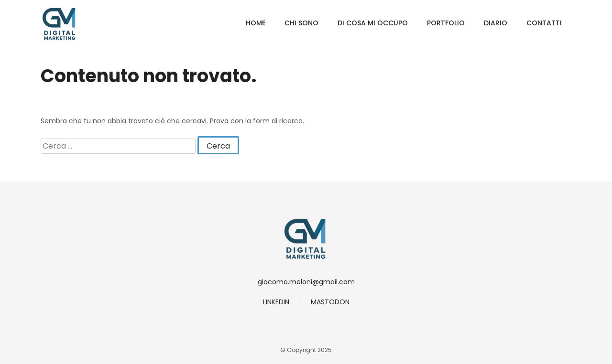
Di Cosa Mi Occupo (373, 23)
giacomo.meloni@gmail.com (306, 282)
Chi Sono (301, 23)
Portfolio (446, 23)
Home (256, 23)
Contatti (544, 23)
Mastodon (330, 302)
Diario (496, 23)
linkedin (276, 302)
